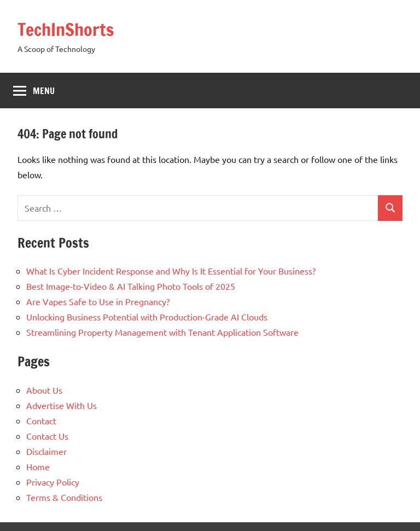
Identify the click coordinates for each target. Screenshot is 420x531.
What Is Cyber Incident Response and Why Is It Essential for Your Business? (171, 271)
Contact (41, 421)
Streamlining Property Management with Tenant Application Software (162, 332)
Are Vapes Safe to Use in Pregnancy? (98, 301)
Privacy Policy (53, 482)
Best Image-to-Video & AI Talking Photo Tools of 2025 (131, 286)
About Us (44, 390)
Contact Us (47, 436)
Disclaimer (46, 451)
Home (38, 466)
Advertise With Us (62, 405)
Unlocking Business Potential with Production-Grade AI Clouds (147, 317)
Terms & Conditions (64, 497)
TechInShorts (66, 30)
